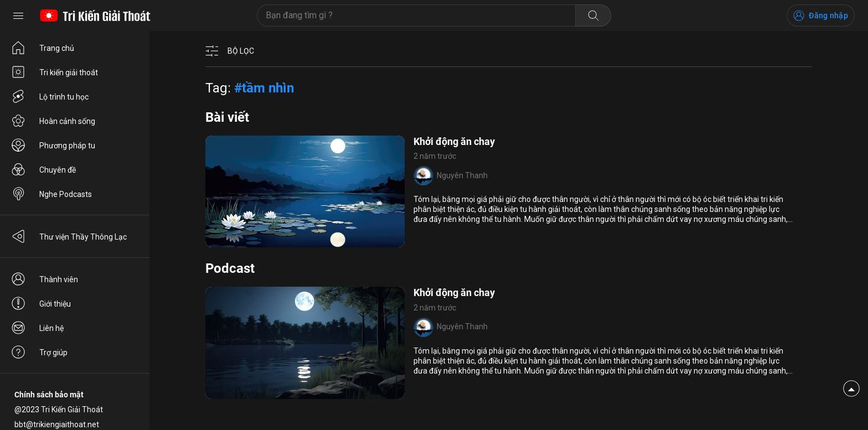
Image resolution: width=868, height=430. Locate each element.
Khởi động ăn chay (454, 141)
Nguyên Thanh (462, 175)
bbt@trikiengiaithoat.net (57, 424)
